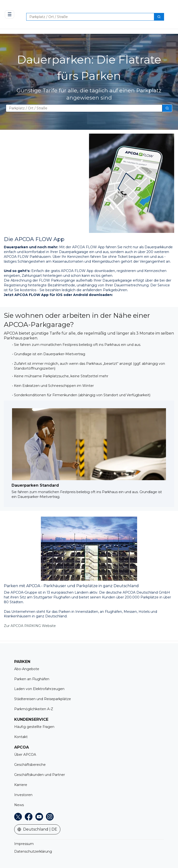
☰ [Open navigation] (10, 14)
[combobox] (88, 17)
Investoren (23, 795)
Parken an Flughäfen (32, 679)
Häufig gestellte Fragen (34, 727)
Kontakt (21, 737)
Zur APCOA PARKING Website (30, 626)
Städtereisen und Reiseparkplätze (43, 699)
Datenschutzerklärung (33, 851)
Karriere (21, 785)
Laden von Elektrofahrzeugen (39, 689)
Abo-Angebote (27, 669)
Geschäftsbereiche (30, 765)
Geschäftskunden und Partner (40, 775)
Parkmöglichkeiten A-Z (34, 709)
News (19, 805)
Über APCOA (25, 755)
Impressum (24, 844)
